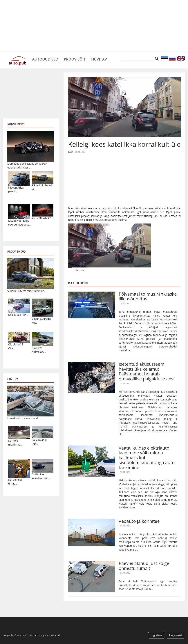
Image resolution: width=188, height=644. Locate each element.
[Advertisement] (94, 26)
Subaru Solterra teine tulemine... (27, 291)
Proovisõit (75, 59)
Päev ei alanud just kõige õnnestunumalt (144, 566)
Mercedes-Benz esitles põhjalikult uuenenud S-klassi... (27, 166)
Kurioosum (80, 270)
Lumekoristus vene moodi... (24, 418)
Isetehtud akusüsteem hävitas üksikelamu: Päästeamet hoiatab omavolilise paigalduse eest (147, 371)
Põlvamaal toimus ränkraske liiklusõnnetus (148, 296)
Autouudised (45, 59)
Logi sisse (156, 635)
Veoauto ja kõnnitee (139, 521)
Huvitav (99, 59)
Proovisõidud (16, 252)
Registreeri (176, 635)
